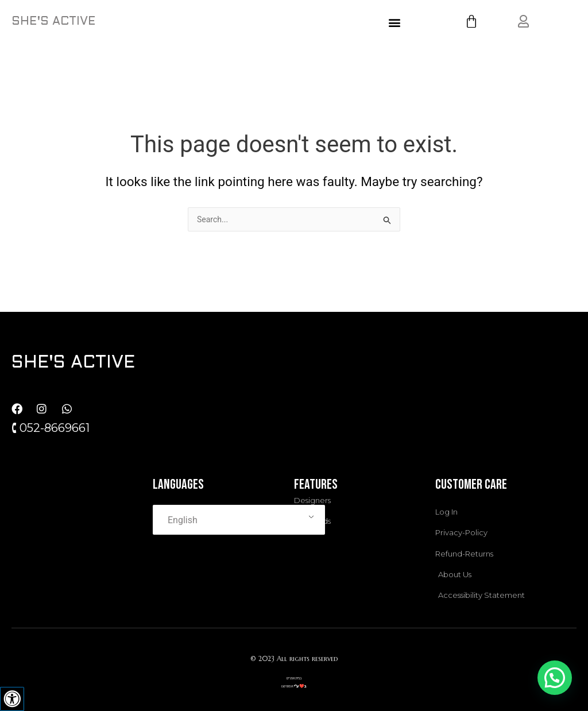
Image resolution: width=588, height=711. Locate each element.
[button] (395, 22)
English (183, 518)
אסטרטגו (287, 683)
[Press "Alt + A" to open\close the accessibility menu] (12, 699)
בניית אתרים (294, 676)
